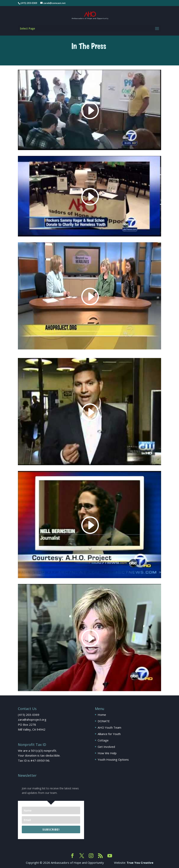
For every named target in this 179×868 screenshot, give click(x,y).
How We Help (107, 753)
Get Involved (106, 747)
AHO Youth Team (109, 727)
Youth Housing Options (113, 759)
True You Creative (140, 863)
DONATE (104, 721)
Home (102, 715)
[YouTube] (110, 856)
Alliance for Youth (109, 734)
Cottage (103, 740)
